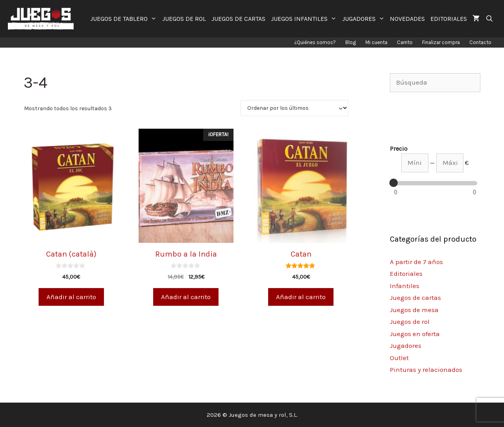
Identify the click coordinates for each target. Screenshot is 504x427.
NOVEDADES (407, 19)
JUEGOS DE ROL (184, 19)
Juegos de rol (410, 322)
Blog (351, 42)
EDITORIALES (449, 19)
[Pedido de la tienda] (295, 108)
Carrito (405, 42)
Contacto (480, 42)
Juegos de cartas (415, 298)
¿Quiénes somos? (315, 42)
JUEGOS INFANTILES (305, 19)
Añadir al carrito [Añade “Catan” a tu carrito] (301, 297)
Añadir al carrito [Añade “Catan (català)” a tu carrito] (71, 297)
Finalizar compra (441, 42)
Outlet (399, 358)
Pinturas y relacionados (426, 370)
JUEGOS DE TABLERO (125, 19)
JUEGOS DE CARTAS (238, 19)
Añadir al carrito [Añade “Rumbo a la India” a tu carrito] (186, 297)
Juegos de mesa (414, 310)
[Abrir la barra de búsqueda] (489, 19)
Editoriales (406, 274)
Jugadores (406, 346)
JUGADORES (365, 19)
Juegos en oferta (415, 334)
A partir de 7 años (416, 262)
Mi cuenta (376, 42)
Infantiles (405, 286)
